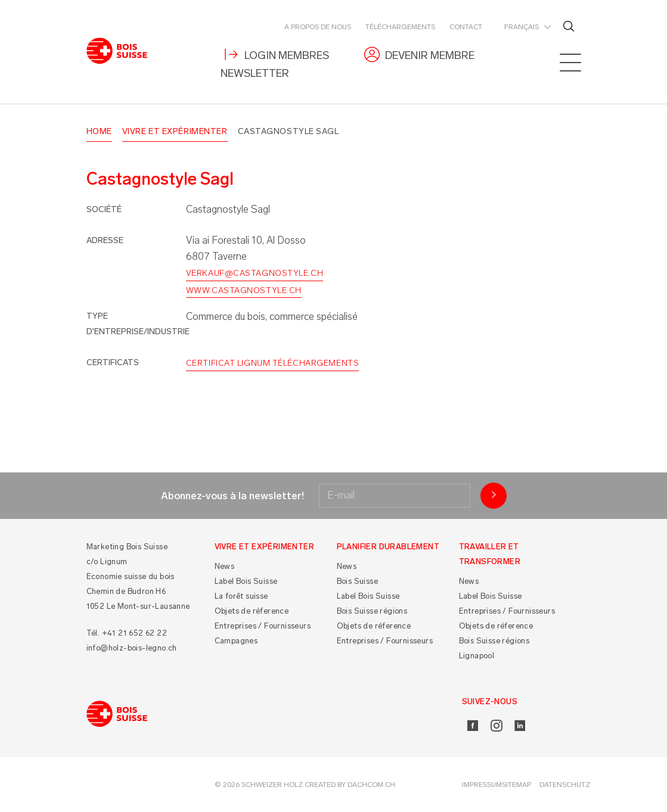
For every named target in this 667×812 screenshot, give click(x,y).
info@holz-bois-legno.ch (132, 648)
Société (104, 209)
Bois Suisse (357, 581)
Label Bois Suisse (246, 581)
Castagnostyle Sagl (288, 131)
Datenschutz (565, 785)
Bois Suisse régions (372, 611)
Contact (466, 27)
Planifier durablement (388, 547)
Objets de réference (252, 611)
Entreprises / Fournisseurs (263, 626)
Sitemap (516, 785)
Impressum (482, 785)
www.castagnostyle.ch (244, 290)
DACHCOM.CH (371, 785)
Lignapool (477, 656)
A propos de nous (318, 27)
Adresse (105, 240)
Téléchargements (400, 27)
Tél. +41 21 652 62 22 (127, 633)
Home (99, 131)
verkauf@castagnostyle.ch (255, 273)
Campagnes (236, 641)
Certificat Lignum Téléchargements (272, 363)
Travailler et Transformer (490, 554)
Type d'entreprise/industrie (138, 324)
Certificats (113, 363)
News (225, 566)
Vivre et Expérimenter (175, 131)
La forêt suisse (241, 596)
